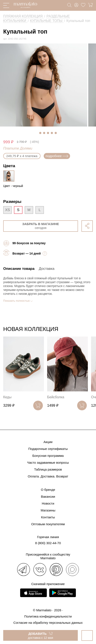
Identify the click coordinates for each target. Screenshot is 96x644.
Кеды (7, 397)
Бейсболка (56, 397)
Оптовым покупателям (48, 524)
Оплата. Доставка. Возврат (48, 476)
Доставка (47, 269)
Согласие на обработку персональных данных (48, 623)
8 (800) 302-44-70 (48, 543)
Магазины (48, 510)
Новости (48, 503)
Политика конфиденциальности (48, 616)
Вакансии (48, 497)
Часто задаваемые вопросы (48, 463)
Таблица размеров (48, 469)
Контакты (48, 517)
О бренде (48, 490)
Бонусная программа (48, 456)
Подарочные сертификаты (48, 449)
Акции (48, 442)
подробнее (57, 156)
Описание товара (19, 269)
